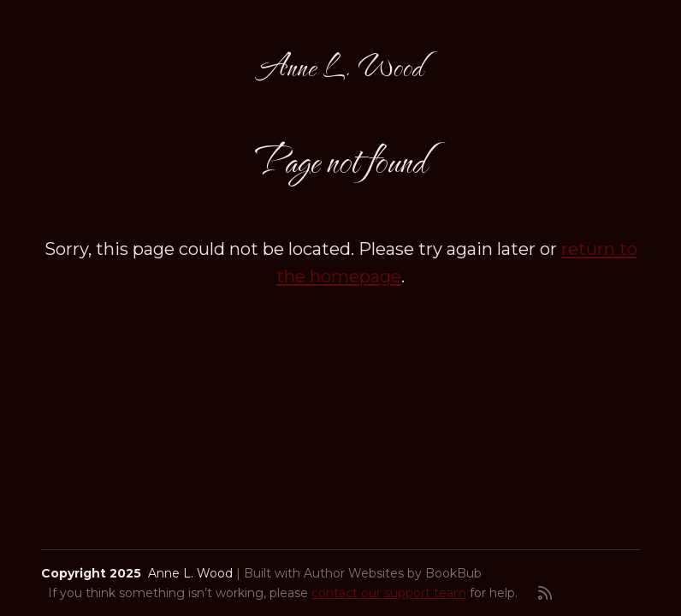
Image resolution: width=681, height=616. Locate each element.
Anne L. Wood (340, 65)
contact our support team (389, 593)
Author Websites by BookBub (393, 573)
